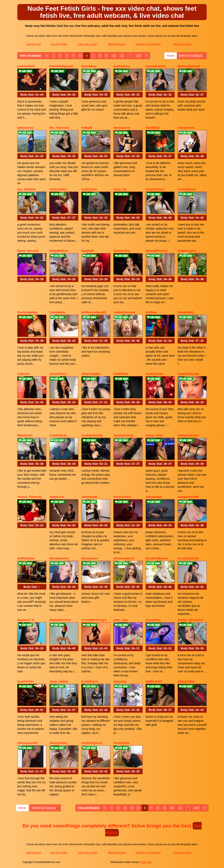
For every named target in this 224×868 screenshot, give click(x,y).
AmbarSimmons (124, 312)
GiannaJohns (58, 743)
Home (171, 56)
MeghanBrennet (60, 620)
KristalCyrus (90, 681)
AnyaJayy (120, 681)
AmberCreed (186, 128)
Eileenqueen (90, 558)
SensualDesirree (157, 251)
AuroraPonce (58, 374)
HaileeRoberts (59, 251)
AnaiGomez (89, 189)
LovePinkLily (58, 435)
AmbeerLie (57, 497)
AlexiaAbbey (186, 681)
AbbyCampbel (91, 374)
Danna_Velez (154, 435)
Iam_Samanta (26, 189)
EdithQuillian (26, 558)
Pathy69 (87, 128)
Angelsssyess (187, 251)
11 (122, 56)
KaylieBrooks (155, 374)
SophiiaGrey (122, 66)
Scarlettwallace (27, 312)
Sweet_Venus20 (28, 251)
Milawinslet (25, 435)
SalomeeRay (122, 251)
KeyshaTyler (26, 681)
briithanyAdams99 (94, 312)
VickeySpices (187, 189)
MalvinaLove (122, 128)
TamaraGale (89, 497)
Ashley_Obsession (190, 620)
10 (114, 56)
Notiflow (151, 312)
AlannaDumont (156, 66)
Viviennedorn (58, 189)
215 (138, 56)
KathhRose (121, 374)
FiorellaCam (121, 743)
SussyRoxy (153, 620)
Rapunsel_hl (26, 620)
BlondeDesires (59, 558)
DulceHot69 (185, 312)
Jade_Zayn (121, 620)
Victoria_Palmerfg (29, 497)
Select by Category (192, 56)
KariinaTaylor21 (92, 743)
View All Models (31, 56)
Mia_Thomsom (59, 128)
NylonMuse (89, 66)
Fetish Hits (146, 862)
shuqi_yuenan (59, 681)
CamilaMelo (57, 312)
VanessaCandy (123, 435)
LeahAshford (26, 66)
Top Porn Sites (59, 44)
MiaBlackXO (154, 681)
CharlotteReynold (61, 66)
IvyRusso (24, 374)
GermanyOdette (188, 558)
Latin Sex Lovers (87, 44)
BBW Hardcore (117, 44)
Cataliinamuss (155, 189)
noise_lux (120, 189)
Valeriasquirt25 (27, 743)
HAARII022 (153, 128)
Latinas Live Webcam (148, 44)
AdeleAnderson (188, 435)
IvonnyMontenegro (94, 620)
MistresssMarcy (124, 558)
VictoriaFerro (122, 497)
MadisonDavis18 (189, 66)
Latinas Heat (34, 44)
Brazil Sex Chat (182, 44)
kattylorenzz (25, 128)
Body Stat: (32, 95)
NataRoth (88, 251)
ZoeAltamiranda (92, 435)
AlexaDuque (154, 497)
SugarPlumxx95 (188, 374)
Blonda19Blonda (157, 558)
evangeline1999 (188, 497)
